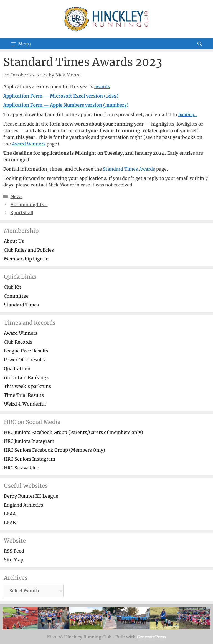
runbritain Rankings (26, 377)
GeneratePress (152, 637)
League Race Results (26, 351)
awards (102, 86)
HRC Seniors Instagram (30, 459)
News (17, 196)
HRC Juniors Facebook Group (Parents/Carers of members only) (73, 432)
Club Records (18, 342)
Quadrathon (17, 369)
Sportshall (22, 213)
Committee (16, 296)
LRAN (10, 523)
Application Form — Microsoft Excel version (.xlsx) (61, 96)
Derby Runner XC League (31, 496)
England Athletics (23, 505)
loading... (188, 114)
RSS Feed (14, 551)
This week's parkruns (27, 386)
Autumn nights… (29, 205)
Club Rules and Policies (29, 250)
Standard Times (21, 305)
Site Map (14, 560)
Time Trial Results (24, 395)
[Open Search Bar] (200, 44)
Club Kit (13, 287)
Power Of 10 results (25, 360)
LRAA (10, 514)
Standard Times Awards (129, 169)
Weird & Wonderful (25, 404)
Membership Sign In (26, 259)
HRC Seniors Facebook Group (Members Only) (54, 450)
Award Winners (29, 144)
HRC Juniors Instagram (29, 441)
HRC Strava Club (22, 468)
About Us (14, 241)
